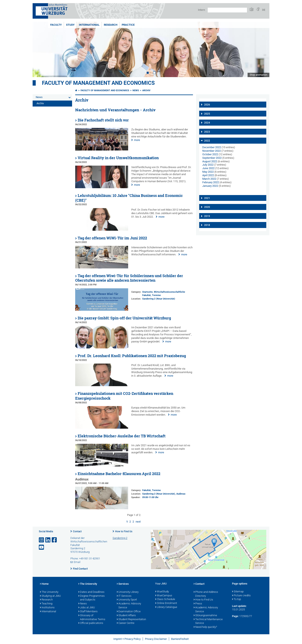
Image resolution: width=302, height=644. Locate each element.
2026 (207, 105)
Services (123, 584)
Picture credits (241, 596)
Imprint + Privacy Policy (127, 639)
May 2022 (208, 172)
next (138, 522)
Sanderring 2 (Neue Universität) (159, 299)
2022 (207, 141)
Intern (201, 10)
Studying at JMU (50, 596)
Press (198, 604)
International (89, 25)
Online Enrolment (166, 603)
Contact (77, 531)
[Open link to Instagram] (42, 540)
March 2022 (209, 179)
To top (236, 599)
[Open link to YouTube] (42, 547)
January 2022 (210, 186)
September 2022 (212, 158)
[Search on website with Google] (227, 10)
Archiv (40, 103)
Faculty (56, 25)
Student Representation (131, 620)
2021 (207, 198)
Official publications (91, 623)
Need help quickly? (205, 627)
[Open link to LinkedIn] (48, 540)
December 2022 (212, 147)
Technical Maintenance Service (208, 622)
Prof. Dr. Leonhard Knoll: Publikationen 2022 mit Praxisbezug (132, 356)
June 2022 (208, 168)
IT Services (124, 596)
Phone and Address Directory (206, 594)
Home (44, 584)
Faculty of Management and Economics (98, 83)
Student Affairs (126, 616)
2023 (207, 132)
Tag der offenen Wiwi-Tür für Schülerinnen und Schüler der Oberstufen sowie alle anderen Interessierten (129, 278)
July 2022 (208, 165)
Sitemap (238, 592)
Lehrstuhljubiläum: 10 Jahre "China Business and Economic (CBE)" (129, 198)
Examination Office (129, 612)
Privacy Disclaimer (156, 639)
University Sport (127, 600)
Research (111, 25)
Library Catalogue (166, 607)
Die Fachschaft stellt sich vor (103, 120)
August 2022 (210, 161)
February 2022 (211, 182)
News (39, 97)
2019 (207, 216)
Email (77, 562)
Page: (235, 616)
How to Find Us (124, 531)
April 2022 (208, 175)
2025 (207, 114)
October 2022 (210, 154)
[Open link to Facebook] (55, 540)
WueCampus (164, 596)
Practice (128, 25)
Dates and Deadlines (91, 592)
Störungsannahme (205, 616)
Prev (40, 49)
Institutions (47, 608)
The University (49, 592)
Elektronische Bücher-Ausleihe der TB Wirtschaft (122, 436)
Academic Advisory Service (129, 606)
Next (262, 49)
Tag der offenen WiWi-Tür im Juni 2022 (112, 238)
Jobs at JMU (87, 608)
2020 (207, 207)
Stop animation (258, 75)
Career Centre (126, 623)
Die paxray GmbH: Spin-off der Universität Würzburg (124, 318)
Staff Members (88, 612)
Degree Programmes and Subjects (91, 598)
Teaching (46, 604)
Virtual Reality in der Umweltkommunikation (118, 158)
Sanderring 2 (120, 538)
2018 (207, 225)
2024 (207, 123)
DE (264, 10)
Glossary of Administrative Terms (92, 618)
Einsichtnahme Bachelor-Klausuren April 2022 (119, 474)
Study (70, 25)
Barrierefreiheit (180, 639)
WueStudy (162, 592)
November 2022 (212, 151)
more (137, 140)
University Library (128, 592)
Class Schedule (165, 599)
